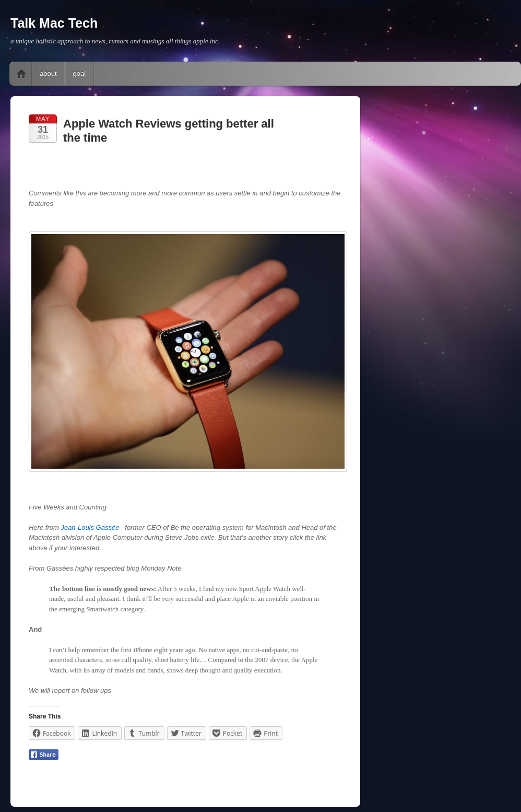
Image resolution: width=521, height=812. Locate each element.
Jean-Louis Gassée (90, 527)
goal (80, 73)
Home (21, 74)
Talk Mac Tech (54, 23)
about (48, 73)
